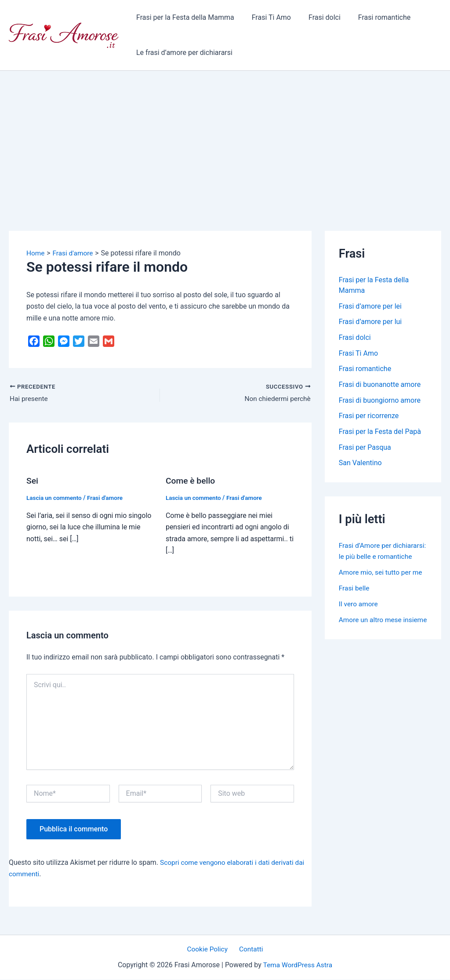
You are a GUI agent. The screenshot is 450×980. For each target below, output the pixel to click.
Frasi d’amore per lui (370, 322)
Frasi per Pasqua (365, 449)
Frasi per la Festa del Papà (380, 433)
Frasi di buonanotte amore (380, 385)
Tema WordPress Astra (298, 965)
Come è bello (191, 481)
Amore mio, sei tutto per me (382, 584)
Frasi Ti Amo (266, 17)
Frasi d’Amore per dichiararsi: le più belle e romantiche (376, 558)
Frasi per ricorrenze (369, 417)
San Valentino (360, 464)
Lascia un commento (55, 498)
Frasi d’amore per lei (370, 306)
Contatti (250, 949)
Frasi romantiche (372, 17)
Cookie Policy (209, 949)
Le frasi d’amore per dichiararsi (183, 53)
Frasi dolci (316, 17)
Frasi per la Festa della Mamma (183, 17)
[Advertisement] (225, 137)
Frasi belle (355, 600)
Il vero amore (359, 616)
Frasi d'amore (108, 498)
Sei (33, 481)
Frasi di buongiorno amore (380, 401)
